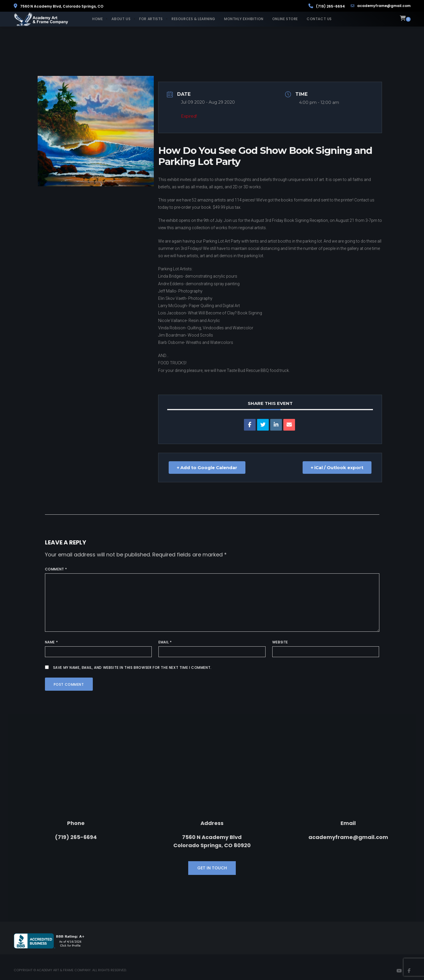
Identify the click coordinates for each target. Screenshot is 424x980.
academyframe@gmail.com (381, 6)
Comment (56, 569)
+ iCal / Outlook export (337, 468)
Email (165, 642)
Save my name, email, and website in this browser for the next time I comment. (132, 667)
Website (280, 642)
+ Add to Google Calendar (207, 468)
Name (52, 642)
